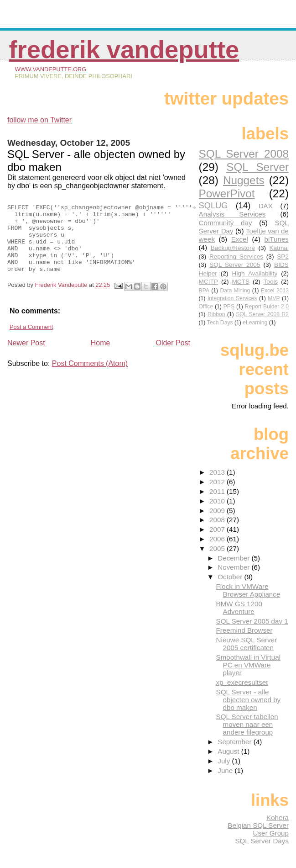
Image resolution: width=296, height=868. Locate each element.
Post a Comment (31, 341)
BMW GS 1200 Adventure (239, 608)
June (226, 770)
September (236, 742)
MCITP (209, 282)
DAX (266, 206)
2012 (218, 482)
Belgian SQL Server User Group (258, 829)
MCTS (241, 282)
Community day (226, 223)
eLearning (255, 323)
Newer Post (26, 357)
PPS (229, 307)
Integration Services (232, 298)
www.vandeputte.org (50, 69)
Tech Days (220, 323)
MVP (274, 298)
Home (101, 357)
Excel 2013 (275, 291)
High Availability (255, 273)
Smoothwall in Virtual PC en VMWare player (249, 665)
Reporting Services (236, 257)
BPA (204, 291)
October (231, 577)
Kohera (278, 818)
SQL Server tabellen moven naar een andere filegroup (247, 724)
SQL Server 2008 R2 (262, 314)
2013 (218, 472)
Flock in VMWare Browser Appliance (248, 590)
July (225, 761)
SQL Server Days (262, 841)
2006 (218, 539)
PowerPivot (227, 193)
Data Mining (235, 291)
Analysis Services (232, 214)
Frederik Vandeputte (124, 50)
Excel (240, 239)
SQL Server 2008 (244, 154)
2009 (218, 511)
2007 (218, 529)
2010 (218, 501)
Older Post (173, 357)
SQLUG (213, 205)
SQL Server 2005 (235, 265)
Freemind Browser (244, 630)
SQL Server (257, 167)
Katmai (279, 248)
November (234, 567)
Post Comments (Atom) (90, 377)
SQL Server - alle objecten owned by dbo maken (249, 700)
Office (206, 307)
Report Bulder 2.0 (267, 307)
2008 (218, 520)
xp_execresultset (242, 682)
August (229, 751)
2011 (218, 491)
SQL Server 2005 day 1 (252, 621)
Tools (271, 282)
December (234, 558)
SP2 (283, 257)
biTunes (276, 239)
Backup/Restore (233, 248)
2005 (218, 548)
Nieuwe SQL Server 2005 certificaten (247, 644)
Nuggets (244, 180)
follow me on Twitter (39, 120)
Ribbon (216, 314)
